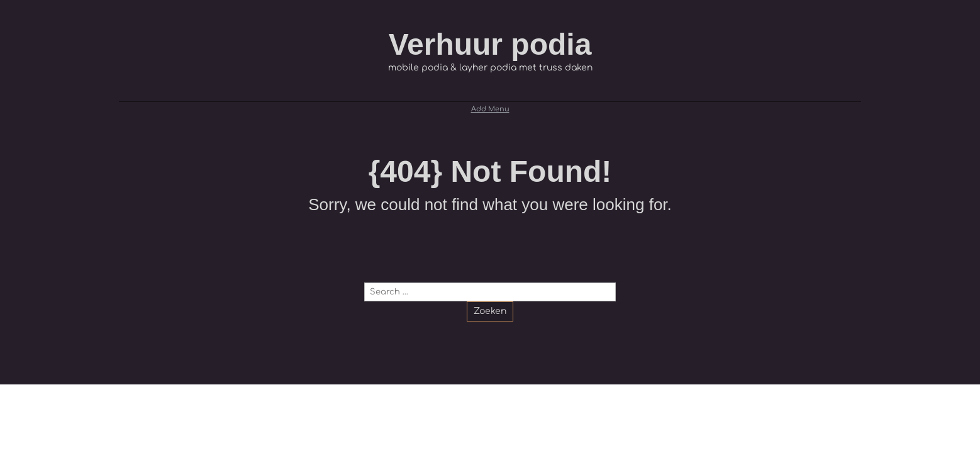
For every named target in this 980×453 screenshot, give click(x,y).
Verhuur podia (490, 44)
